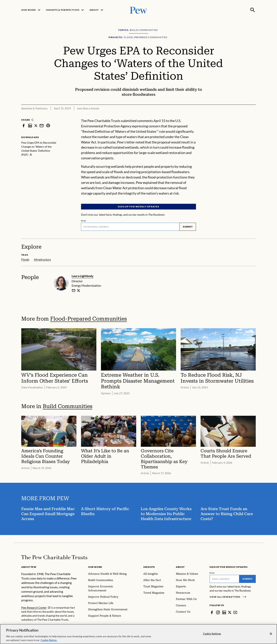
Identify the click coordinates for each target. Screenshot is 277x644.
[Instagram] (218, 612)
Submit (188, 227)
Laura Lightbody (83, 276)
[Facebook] (212, 612)
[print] (48, 126)
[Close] (271, 637)
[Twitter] (230, 612)
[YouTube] (235, 612)
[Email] (130, 227)
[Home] (54, 557)
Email (84, 221)
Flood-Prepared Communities (89, 319)
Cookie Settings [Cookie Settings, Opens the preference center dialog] (212, 637)
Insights (149, 567)
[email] (74, 290)
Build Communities (68, 406)
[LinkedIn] (224, 612)
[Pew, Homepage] (138, 10)
